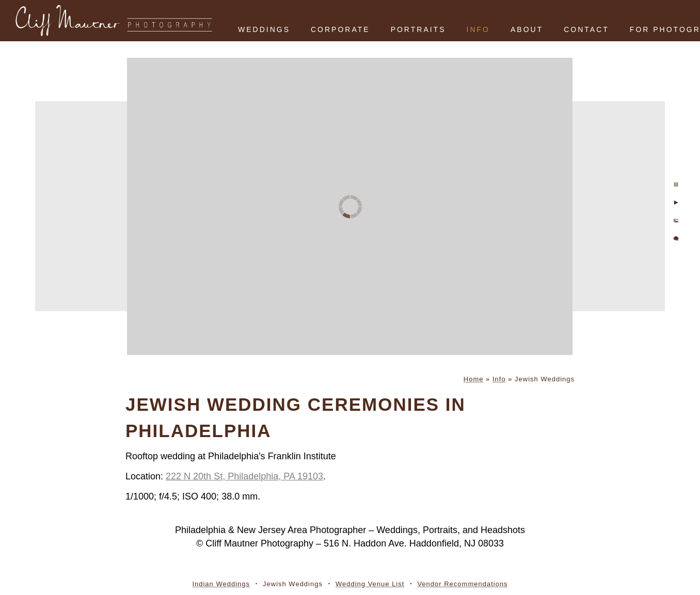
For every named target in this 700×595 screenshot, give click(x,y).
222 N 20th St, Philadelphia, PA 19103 (244, 476)
